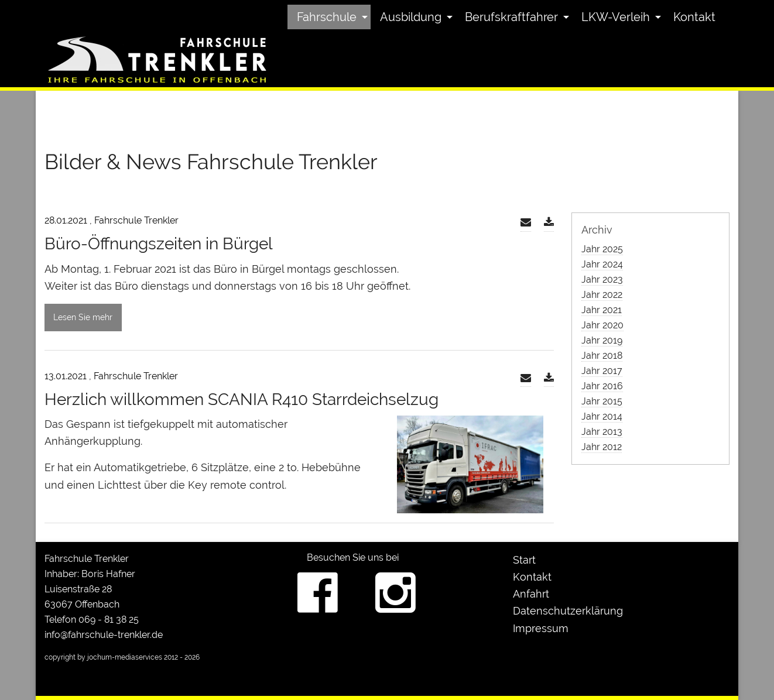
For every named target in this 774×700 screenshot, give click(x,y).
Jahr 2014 (602, 416)
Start (524, 560)
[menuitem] (329, 17)
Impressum (541, 628)
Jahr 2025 (602, 249)
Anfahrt (531, 594)
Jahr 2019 (602, 340)
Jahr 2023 (602, 279)
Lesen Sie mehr (83, 317)
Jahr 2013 (602, 432)
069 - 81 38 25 (109, 620)
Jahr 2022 (602, 295)
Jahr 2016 (602, 386)
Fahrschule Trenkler (87, 559)
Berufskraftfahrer (511, 17)
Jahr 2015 (602, 401)
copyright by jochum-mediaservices (103, 657)
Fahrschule (327, 17)
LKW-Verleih (616, 17)
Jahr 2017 (602, 371)
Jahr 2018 (602, 356)
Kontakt (694, 17)
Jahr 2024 (602, 264)
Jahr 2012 (602, 447)
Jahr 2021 (602, 310)
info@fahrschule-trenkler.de (104, 635)
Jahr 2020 (602, 325)
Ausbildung (411, 17)
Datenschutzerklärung (568, 611)
